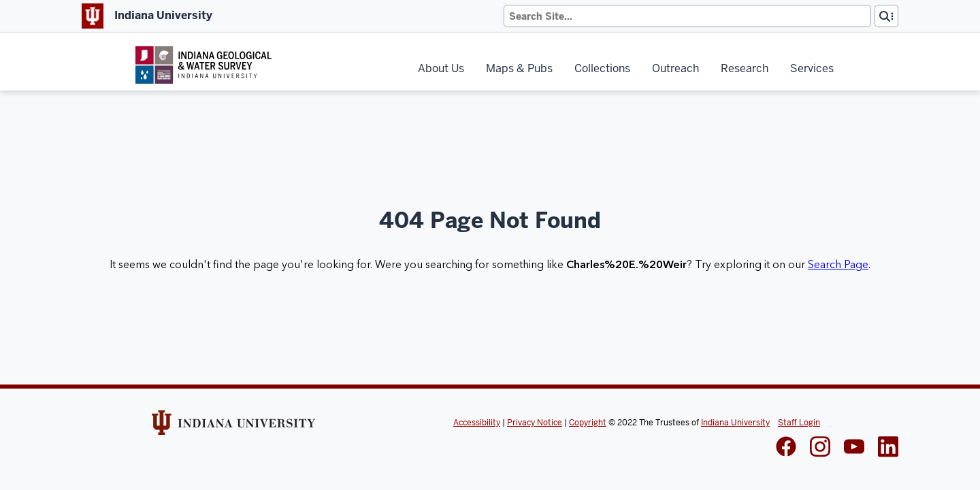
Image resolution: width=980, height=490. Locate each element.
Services (812, 68)
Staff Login (799, 423)
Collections (602, 68)
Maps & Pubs (519, 68)
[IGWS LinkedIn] (854, 448)
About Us (441, 68)
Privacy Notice (535, 423)
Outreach (675, 68)
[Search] (687, 16)
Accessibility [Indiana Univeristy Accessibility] (477, 423)
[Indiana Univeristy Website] (233, 427)
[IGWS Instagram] (820, 448)
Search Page (838, 265)
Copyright (588, 423)
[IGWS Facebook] (786, 448)
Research (745, 68)
